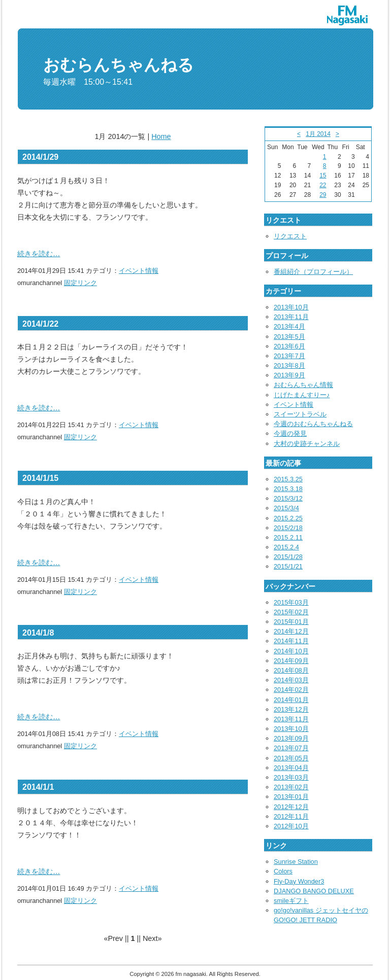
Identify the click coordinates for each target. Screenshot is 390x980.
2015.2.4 (286, 547)
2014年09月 (291, 661)
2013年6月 (289, 346)
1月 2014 (318, 134)
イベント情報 (139, 271)
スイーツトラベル (300, 414)
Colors (283, 871)
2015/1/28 (288, 557)
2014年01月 (291, 700)
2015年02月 (291, 612)
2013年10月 (291, 307)
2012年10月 (291, 826)
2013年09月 (291, 738)
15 (323, 176)
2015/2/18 (288, 528)
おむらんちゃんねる (119, 65)
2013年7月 (289, 356)
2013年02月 (291, 787)
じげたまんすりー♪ (302, 395)
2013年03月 (291, 777)
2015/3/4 (286, 508)
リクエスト (290, 236)
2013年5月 (289, 337)
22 (323, 185)
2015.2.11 (288, 537)
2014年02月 (291, 690)
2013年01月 (291, 797)
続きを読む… (39, 254)
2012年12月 (291, 807)
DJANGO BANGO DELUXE (314, 891)
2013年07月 (291, 748)
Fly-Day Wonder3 (299, 881)
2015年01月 (291, 622)
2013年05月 (291, 758)
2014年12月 (291, 631)
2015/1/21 (288, 566)
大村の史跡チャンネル (307, 444)
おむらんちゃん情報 (303, 385)
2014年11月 (291, 641)
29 (323, 195)
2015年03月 (291, 602)
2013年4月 (289, 326)
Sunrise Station (296, 862)
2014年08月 (291, 670)
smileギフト (291, 901)
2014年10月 (291, 651)
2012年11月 (291, 816)
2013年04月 (291, 768)
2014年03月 (291, 680)
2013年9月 (289, 375)
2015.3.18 (288, 489)
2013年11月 (291, 317)
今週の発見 (290, 433)
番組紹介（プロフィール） (313, 272)
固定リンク (80, 283)
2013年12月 (291, 709)
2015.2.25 (288, 518)
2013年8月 (289, 365)
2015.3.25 (288, 479)
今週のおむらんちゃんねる (313, 424)
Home (161, 136)
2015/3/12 (288, 498)
